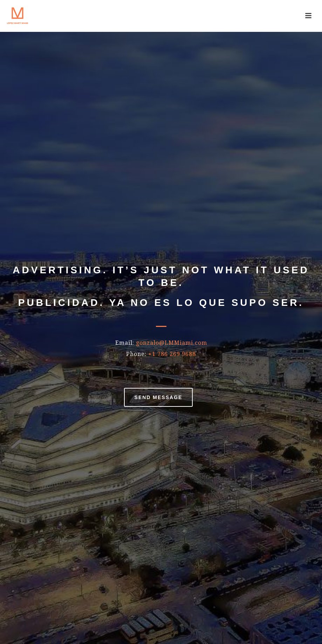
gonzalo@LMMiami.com (172, 343)
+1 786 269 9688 (172, 354)
